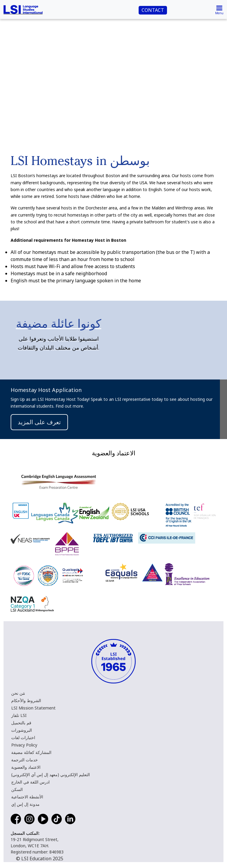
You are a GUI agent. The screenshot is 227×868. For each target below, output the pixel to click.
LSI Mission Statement (33, 708)
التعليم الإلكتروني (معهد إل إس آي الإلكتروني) (51, 775)
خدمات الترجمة (25, 760)
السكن (17, 789)
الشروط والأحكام (26, 700)
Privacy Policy (24, 745)
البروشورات (22, 730)
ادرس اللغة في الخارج (30, 782)
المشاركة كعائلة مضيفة (31, 752)
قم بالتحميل (21, 723)
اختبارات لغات (23, 738)
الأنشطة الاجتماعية (27, 797)
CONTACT (153, 10)
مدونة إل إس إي (25, 804)
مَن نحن (18, 693)
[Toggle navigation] (219, 9)
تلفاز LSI (19, 715)
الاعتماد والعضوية (26, 767)
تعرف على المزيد (39, 422)
